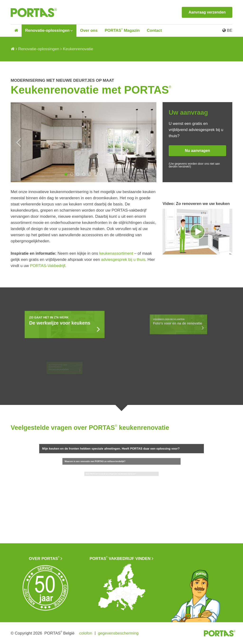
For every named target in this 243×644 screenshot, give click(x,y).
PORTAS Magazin (122, 30)
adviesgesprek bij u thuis (123, 260)
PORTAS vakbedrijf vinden (120, 558)
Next (149, 142)
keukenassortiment (116, 253)
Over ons (89, 30)
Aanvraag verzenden (207, 12)
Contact (154, 30)
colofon (86, 633)
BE (227, 30)
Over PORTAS (44, 558)
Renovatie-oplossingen (47, 30)
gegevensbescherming (118, 633)
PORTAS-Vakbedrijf (47, 266)
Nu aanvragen (197, 151)
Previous (19, 142)
